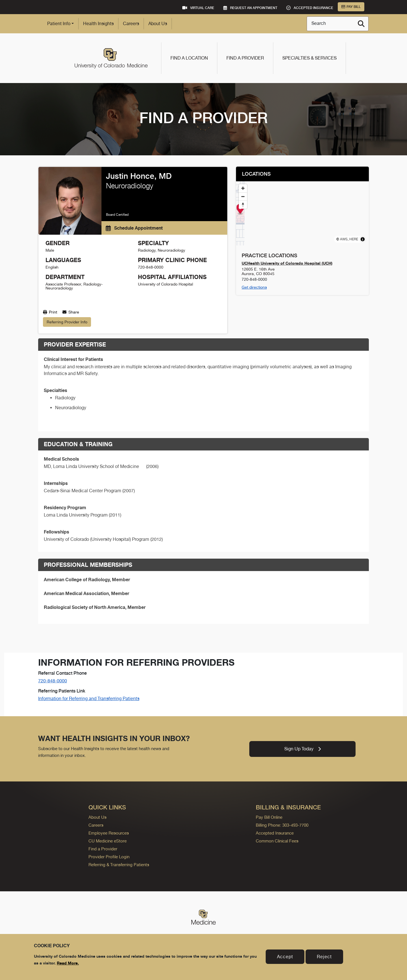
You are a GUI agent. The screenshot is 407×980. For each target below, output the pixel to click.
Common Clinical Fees (277, 841)
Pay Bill (351, 7)
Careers (131, 24)
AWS (344, 239)
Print (50, 312)
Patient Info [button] (59, 24)
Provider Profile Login (109, 857)
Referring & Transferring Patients (119, 865)
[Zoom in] (243, 188)
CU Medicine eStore (108, 841)
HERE (354, 239)
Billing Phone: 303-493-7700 (282, 825)
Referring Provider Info (67, 322)
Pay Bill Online (269, 817)
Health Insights (98, 24)
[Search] (361, 24)
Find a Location (189, 58)
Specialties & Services (309, 58)
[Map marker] (303, 209)
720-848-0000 (53, 681)
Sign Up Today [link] (303, 749)
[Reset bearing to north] (243, 205)
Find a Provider (245, 58)
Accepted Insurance (275, 833)
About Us (158, 24)
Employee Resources (109, 833)
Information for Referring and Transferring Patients (89, 699)
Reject (324, 957)
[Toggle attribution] (363, 239)
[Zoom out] (243, 196)
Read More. (68, 963)
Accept (285, 957)
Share (71, 312)
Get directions (254, 287)
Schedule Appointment (134, 228)
